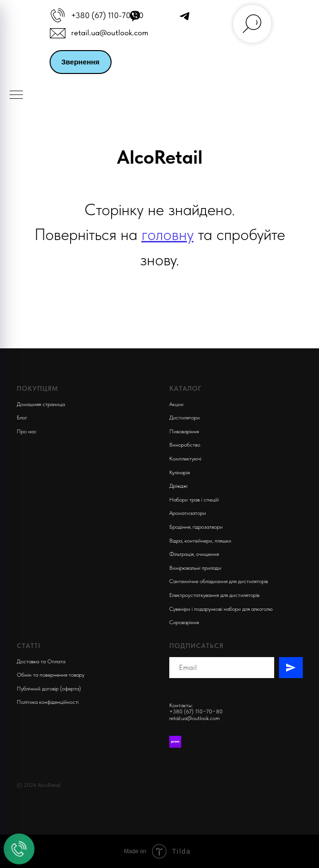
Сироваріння (184, 622)
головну (168, 234)
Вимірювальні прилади (195, 568)
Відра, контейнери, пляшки (200, 541)
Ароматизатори (188, 513)
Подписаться (196, 646)
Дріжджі (178, 486)
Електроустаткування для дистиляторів (214, 595)
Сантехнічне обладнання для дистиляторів (219, 581)
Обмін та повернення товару (51, 675)
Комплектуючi (185, 459)
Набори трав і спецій (194, 500)
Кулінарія (180, 472)
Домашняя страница (41, 404)
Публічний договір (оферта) (49, 689)
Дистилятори (185, 418)
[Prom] (175, 742)
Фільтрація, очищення (194, 554)
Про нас (27, 431)
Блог (22, 418)
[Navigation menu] (16, 95)
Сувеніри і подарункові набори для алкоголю (221, 609)
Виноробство (185, 445)
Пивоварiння (184, 431)
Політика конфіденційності (48, 702)
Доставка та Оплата (41, 661)
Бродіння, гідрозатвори (196, 527)
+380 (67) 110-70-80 (107, 15)
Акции (176, 404)
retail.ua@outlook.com (110, 32)
